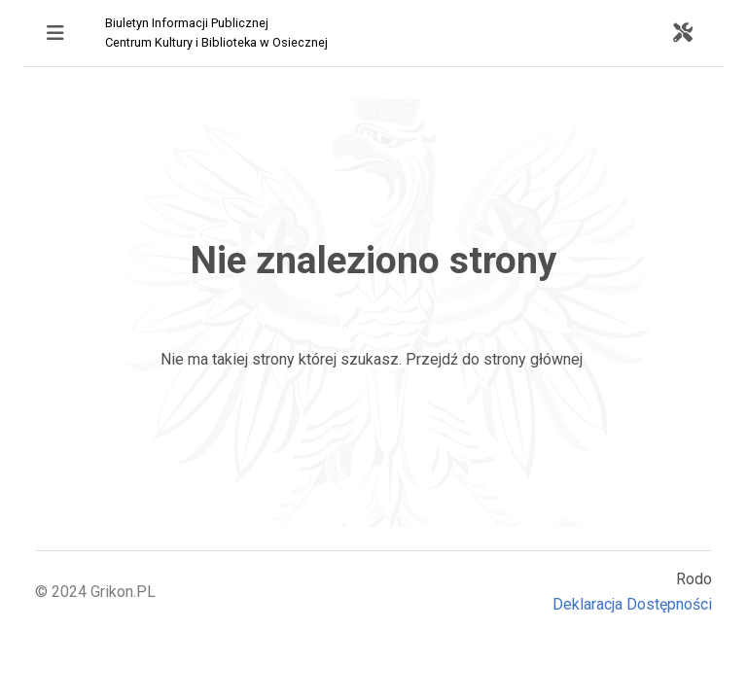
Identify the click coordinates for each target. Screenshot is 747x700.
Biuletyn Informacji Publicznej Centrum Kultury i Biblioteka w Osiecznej (216, 33)
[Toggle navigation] (55, 33)
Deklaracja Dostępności (632, 604)
